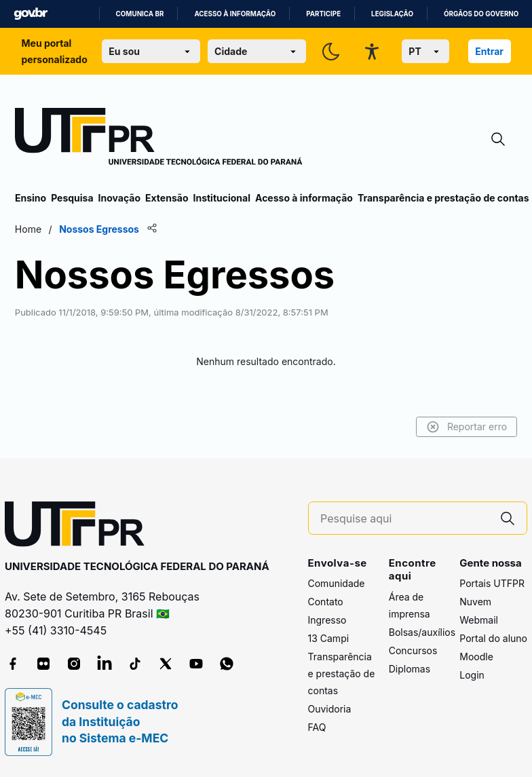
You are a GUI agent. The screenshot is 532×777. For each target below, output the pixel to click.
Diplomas (410, 669)
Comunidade (337, 583)
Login (472, 675)
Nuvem (475, 602)
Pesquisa (72, 198)
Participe (323, 14)
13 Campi (329, 638)
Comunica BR (140, 14)
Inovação (119, 198)
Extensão (167, 198)
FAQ (317, 727)
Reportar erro (467, 427)
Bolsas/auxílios (422, 632)
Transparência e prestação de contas (443, 198)
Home (28, 229)
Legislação (392, 14)
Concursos (413, 650)
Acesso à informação (235, 14)
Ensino (31, 198)
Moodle (476, 657)
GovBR (31, 14)
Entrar (489, 51)
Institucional (222, 198)
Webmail (479, 620)
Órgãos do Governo (481, 14)
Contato (326, 602)
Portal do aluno (493, 638)
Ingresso (327, 620)
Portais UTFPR (492, 583)
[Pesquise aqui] (404, 519)
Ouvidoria (330, 709)
